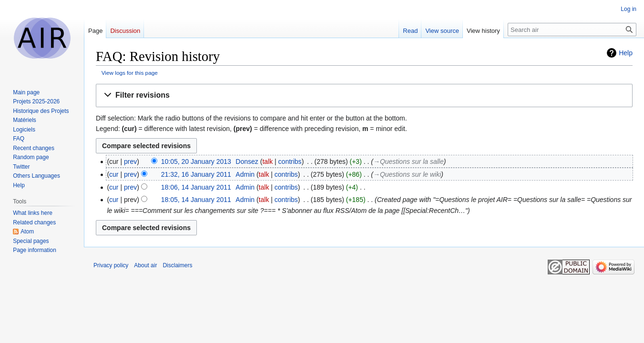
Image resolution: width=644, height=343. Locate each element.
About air (145, 265)
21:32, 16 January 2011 (196, 174)
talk (267, 161)
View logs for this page (130, 73)
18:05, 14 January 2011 (196, 200)
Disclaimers (177, 265)
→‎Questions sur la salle (409, 161)
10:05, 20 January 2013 (196, 161)
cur (114, 174)
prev (130, 161)
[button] (364, 96)
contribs (290, 161)
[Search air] (572, 30)
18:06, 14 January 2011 (196, 187)
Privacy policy (111, 265)
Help (626, 53)
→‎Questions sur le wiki (407, 174)
